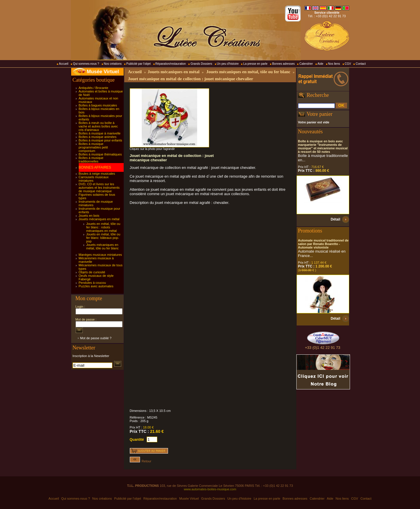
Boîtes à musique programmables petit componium (93, 147)
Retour (141, 461)
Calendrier (306, 64)
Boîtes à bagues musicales (98, 105)
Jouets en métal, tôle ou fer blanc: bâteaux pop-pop (103, 238)
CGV (348, 64)
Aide (321, 64)
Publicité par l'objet (139, 64)
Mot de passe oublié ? (96, 338)
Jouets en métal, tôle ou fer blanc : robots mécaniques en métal (103, 227)
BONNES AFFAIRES (95, 167)
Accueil (64, 64)
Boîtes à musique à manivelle (100, 133)
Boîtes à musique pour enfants (100, 140)
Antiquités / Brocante (94, 88)
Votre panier (320, 114)
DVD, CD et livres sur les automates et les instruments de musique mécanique (99, 188)
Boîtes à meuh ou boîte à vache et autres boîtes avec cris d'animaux (98, 126)
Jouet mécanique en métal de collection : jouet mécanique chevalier (191, 79)
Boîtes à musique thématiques (100, 154)
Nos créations (113, 64)
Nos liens (334, 64)
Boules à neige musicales (97, 174)
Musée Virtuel (103, 72)
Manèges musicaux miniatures (100, 255)
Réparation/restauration (171, 64)
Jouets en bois (89, 216)
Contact (360, 64)
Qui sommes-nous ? (86, 64)
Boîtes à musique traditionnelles (91, 160)
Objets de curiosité (92, 272)
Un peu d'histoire (228, 64)
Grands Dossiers (201, 64)
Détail (336, 219)
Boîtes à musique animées (98, 137)
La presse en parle (255, 64)
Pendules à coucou (92, 283)
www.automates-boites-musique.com (210, 489)
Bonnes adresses (283, 64)
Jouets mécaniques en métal (99, 219)
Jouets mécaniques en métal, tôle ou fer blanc (103, 246)
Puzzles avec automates (96, 286)
